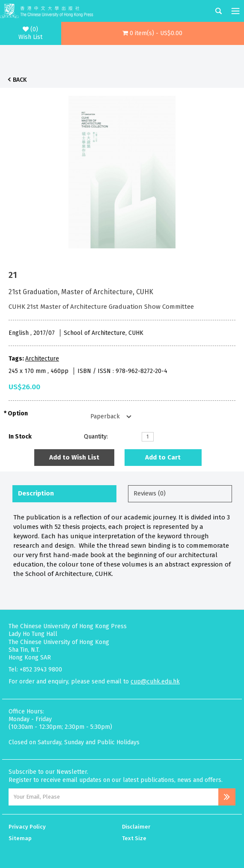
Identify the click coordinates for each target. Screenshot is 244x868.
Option (18, 413)
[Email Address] (113, 797)
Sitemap (20, 838)
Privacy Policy (27, 827)
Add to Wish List (74, 457)
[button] (153, 33)
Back (20, 80)
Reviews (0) (150, 493)
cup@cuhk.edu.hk (155, 682)
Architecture (42, 359)
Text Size (134, 838)
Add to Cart (163, 457)
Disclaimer (136, 827)
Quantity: (96, 437)
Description (36, 493)
